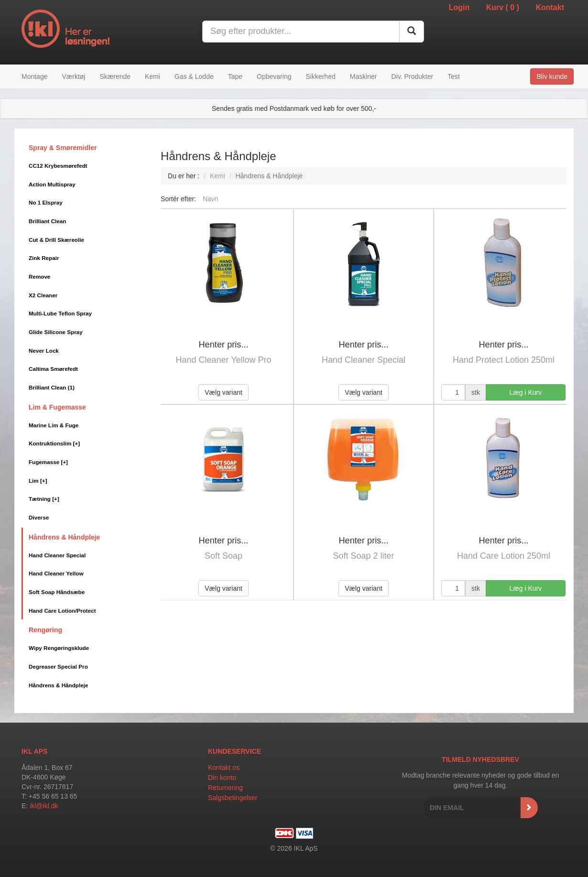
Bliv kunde (552, 76)
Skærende (115, 76)
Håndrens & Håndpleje (64, 537)
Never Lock (44, 351)
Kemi (152, 76)
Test (454, 76)
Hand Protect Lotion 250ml (504, 360)
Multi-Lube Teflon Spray (60, 313)
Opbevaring (274, 76)
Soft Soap (223, 556)
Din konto (222, 778)
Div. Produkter (413, 76)
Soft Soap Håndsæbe (57, 592)
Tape (235, 76)
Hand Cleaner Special (57, 555)
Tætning (44, 499)
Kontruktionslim (54, 443)
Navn (211, 199)
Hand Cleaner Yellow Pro (223, 360)
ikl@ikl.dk (44, 806)
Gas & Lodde (194, 76)
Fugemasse (48, 462)
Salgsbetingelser (233, 798)
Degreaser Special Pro (58, 666)
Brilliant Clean (47, 221)
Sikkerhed (320, 76)
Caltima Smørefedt (53, 369)
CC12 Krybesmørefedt (58, 166)
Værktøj (73, 76)
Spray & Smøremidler (63, 148)
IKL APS (34, 751)
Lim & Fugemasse (57, 407)
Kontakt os (224, 768)
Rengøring (45, 630)
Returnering (225, 788)
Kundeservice (234, 751)
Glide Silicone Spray (56, 332)
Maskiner (364, 76)
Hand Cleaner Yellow (56, 573)
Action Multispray (52, 184)
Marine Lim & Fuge (54, 425)
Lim (38, 481)
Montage (34, 76)
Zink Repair (44, 258)
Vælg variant (223, 392)
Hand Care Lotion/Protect (62, 611)
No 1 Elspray (46, 202)
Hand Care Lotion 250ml (504, 556)
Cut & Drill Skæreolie (56, 240)
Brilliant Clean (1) (52, 387)
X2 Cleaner (43, 295)
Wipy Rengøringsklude (59, 648)
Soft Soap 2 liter (363, 556)
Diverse (39, 517)
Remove (39, 276)
